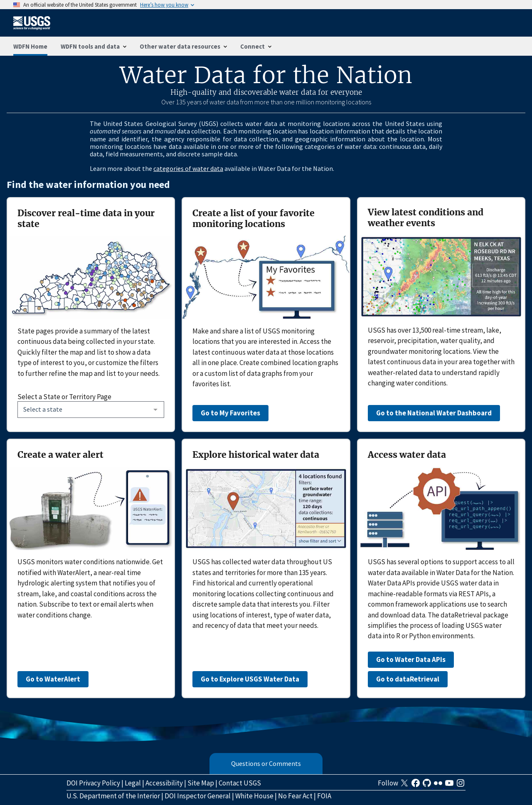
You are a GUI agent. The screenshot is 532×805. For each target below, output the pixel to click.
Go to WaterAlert (53, 679)
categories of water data (188, 168)
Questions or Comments (266, 763)
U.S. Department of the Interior (113, 796)
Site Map (201, 783)
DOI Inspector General (198, 796)
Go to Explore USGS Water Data (250, 679)
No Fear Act (295, 796)
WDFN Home (30, 46)
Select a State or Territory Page (64, 397)
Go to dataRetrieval (408, 679)
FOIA (324, 796)
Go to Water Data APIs (411, 659)
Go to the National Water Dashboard (434, 413)
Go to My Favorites (230, 413)
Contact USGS (240, 783)
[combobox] (91, 410)
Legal (133, 783)
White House (254, 796)
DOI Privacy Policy (93, 783)
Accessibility (164, 783)
